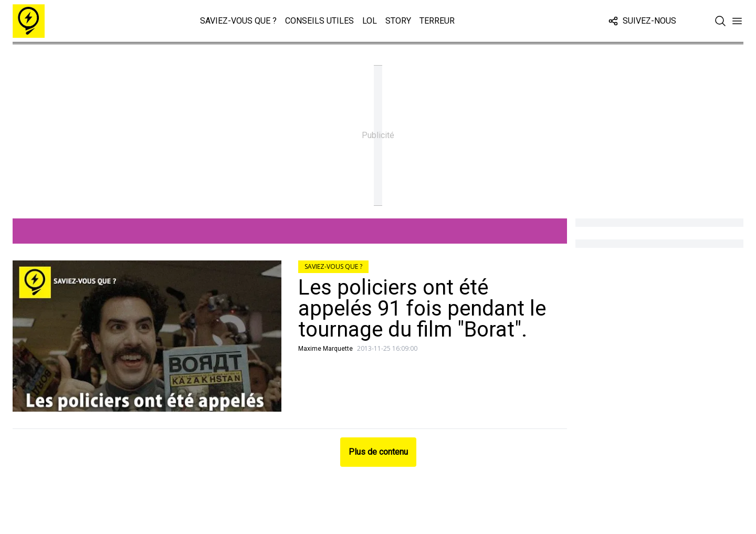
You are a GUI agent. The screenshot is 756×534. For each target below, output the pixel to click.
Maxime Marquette (325, 349)
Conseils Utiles (319, 21)
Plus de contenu (378, 452)
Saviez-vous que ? (238, 21)
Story (398, 21)
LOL (370, 21)
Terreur (437, 21)
